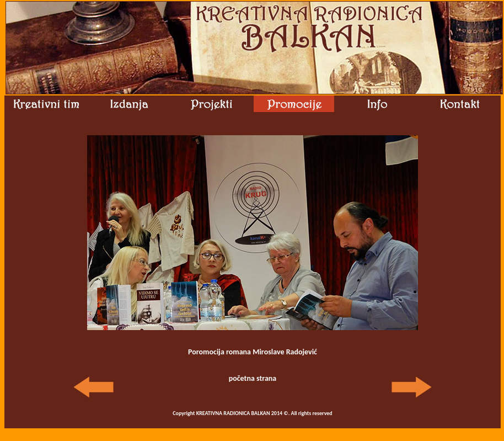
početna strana (253, 378)
